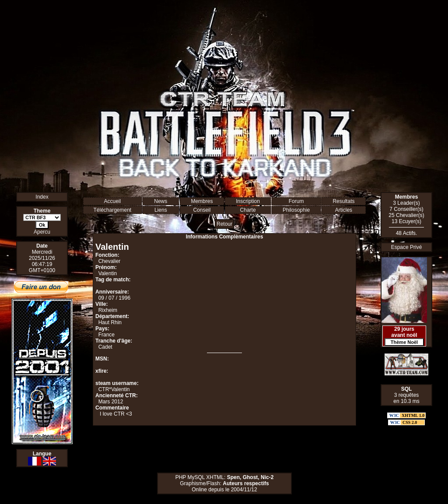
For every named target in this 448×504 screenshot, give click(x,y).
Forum (296, 201)
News (161, 201)
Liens (161, 210)
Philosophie (296, 210)
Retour (224, 224)
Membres (202, 201)
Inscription (248, 201)
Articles (344, 210)
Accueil (112, 201)
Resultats (343, 201)
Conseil (202, 210)
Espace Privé (407, 247)
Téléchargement (112, 210)
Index (42, 197)
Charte (248, 210)
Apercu (42, 232)
